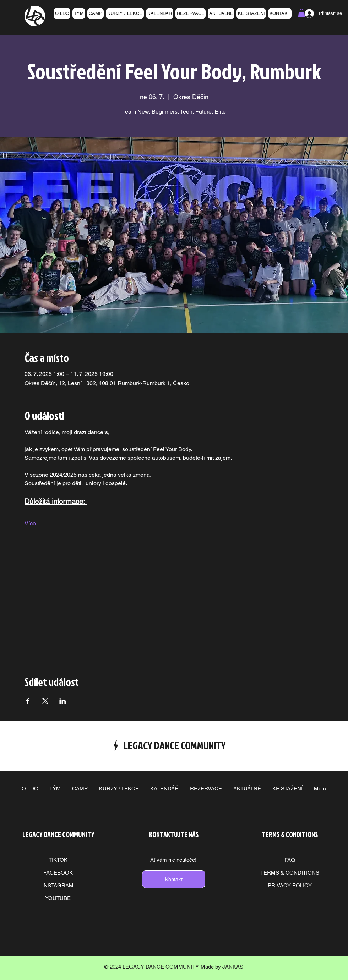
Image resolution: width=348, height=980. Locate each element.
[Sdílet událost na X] (45, 701)
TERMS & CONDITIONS (290, 873)
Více (30, 523)
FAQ (290, 860)
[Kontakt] (174, 879)
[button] (301, 13)
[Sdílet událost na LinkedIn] (63, 701)
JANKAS (233, 967)
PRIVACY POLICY (290, 885)
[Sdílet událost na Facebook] (28, 701)
